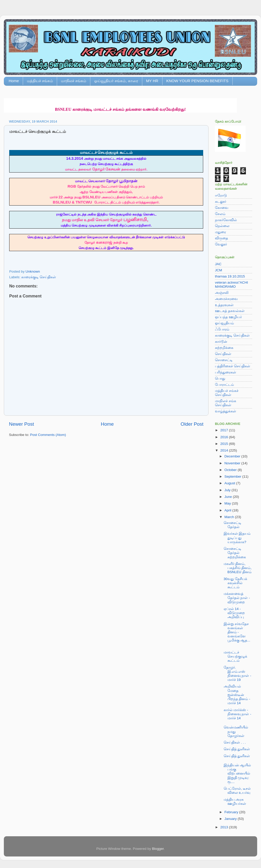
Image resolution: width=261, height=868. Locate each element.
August (230, 483)
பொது (220, 378)
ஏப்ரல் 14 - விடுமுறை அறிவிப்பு (234, 613)
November (233, 463)
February (232, 812)
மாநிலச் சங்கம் (74, 81)
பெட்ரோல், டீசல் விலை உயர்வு (237, 791)
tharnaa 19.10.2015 (230, 276)
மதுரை (220, 232)
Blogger (158, 849)
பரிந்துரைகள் (226, 372)
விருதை (221, 238)
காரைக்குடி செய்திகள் (39, 277)
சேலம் (220, 214)
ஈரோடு (221, 195)
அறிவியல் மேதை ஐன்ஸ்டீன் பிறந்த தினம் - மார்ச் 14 (237, 695)
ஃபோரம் (222, 329)
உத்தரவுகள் (224, 305)
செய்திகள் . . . (235, 742)
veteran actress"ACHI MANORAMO (231, 285)
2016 (225, 437)
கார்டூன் (221, 342)
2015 (225, 444)
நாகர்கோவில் (226, 220)
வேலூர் (221, 244)
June (229, 497)
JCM (219, 270)
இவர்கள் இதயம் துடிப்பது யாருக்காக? (237, 538)
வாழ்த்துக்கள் (226, 411)
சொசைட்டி (224, 360)
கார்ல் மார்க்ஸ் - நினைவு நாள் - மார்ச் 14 (237, 714)
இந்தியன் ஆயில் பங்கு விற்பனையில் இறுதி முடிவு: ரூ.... (237, 774)
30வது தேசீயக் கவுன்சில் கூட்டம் (235, 583)
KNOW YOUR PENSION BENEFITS (197, 81)
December (233, 456)
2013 (225, 827)
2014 (225, 450)
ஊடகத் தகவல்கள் (230, 311)
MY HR (152, 81)
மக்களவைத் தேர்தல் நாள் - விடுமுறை (237, 598)
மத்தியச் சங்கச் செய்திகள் (227, 393)
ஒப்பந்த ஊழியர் (228, 317)
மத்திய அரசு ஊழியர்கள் (235, 802)
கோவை (222, 208)
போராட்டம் (224, 385)
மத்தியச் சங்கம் (40, 81)
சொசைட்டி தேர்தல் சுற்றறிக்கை (235, 553)
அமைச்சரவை (226, 299)
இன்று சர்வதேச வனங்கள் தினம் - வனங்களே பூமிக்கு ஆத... (237, 632)
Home (14, 81)
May (228, 503)
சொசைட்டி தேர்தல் (232, 525)
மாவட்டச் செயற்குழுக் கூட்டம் (235, 656)
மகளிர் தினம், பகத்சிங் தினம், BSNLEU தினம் (238, 568)
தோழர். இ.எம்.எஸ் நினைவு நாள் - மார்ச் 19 (237, 674)
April (228, 510)
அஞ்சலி (222, 293)
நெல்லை (222, 226)
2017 (225, 430)
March (230, 517)
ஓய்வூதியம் (224, 323)
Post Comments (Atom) (48, 435)
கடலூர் (221, 202)
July (228, 490)
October (231, 470)
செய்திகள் (223, 354)
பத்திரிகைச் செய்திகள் (233, 366)
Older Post (192, 424)
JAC (218, 264)
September (233, 476)
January (231, 819)
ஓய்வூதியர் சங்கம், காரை (116, 81)
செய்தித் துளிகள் (237, 749)
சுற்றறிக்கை (224, 348)
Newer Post (21, 424)
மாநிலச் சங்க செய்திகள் (226, 403)
